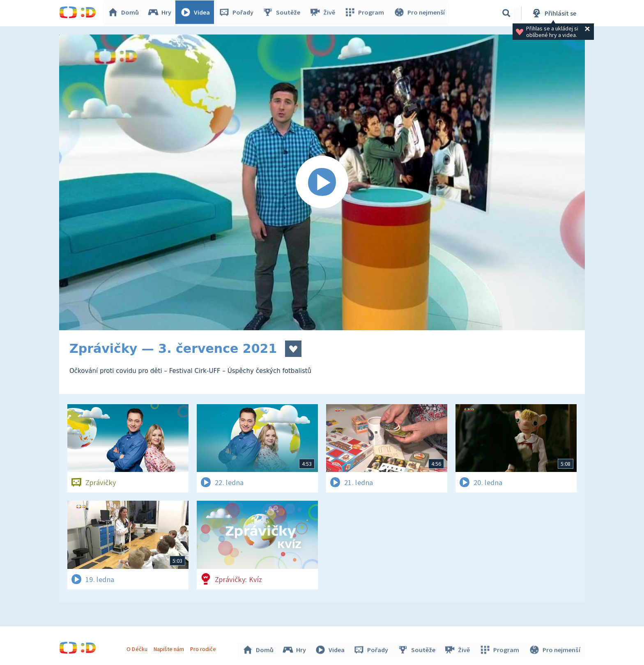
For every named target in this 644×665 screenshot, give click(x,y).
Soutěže (283, 13)
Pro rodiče (204, 648)
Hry (162, 13)
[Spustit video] (322, 182)
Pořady (238, 13)
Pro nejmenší (420, 13)
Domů (125, 13)
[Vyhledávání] (506, 13)
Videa (197, 13)
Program (366, 13)
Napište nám (170, 648)
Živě (324, 13)
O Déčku (138, 648)
